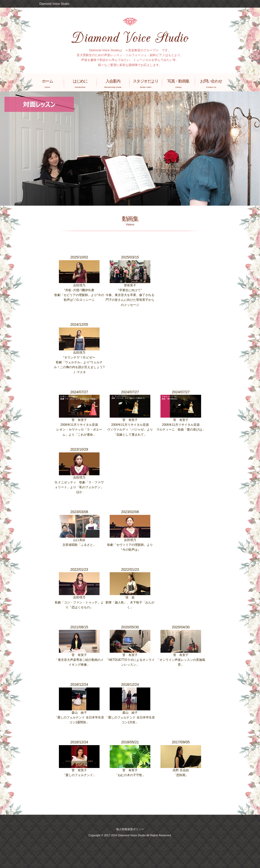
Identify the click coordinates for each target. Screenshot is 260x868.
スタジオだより (146, 84)
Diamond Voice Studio (54, 4)
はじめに (80, 84)
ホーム (47, 84)
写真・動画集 (178, 84)
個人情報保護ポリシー (130, 829)
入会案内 (113, 84)
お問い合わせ (211, 84)
